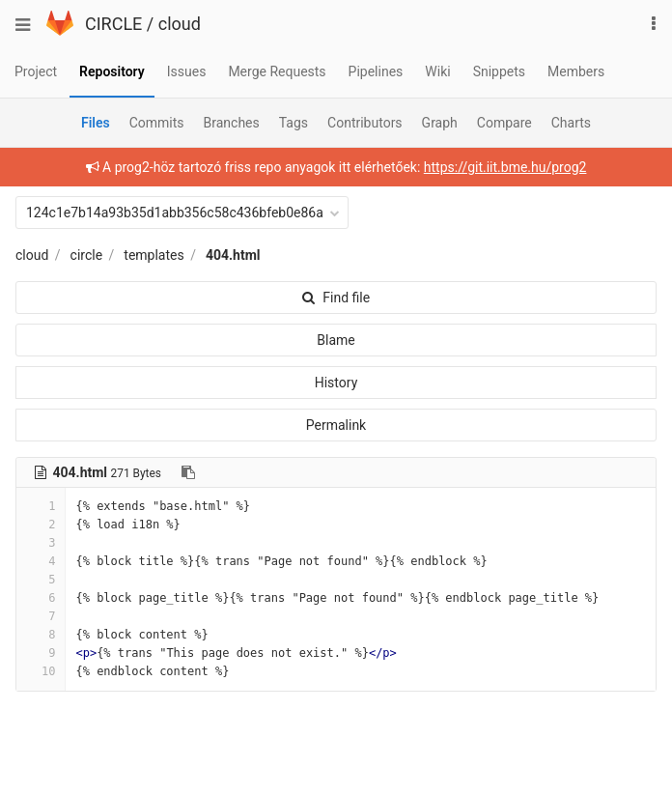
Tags (294, 123)
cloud (180, 24)
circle (87, 255)
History (336, 383)
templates (154, 255)
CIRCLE (113, 24)
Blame (336, 340)
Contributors (365, 123)
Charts (571, 123)
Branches (232, 123)
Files (96, 123)
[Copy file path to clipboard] (188, 472)
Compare (504, 123)
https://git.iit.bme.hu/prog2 (505, 167)
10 (41, 671)
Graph (440, 123)
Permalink (336, 425)
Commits (157, 123)
